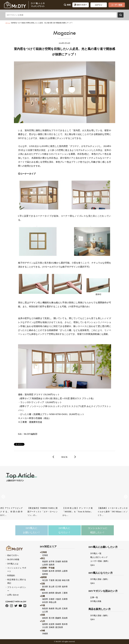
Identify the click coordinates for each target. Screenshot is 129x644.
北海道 (45, 555)
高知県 (65, 618)
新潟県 (45, 587)
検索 (121, 15)
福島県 (52, 565)
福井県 (65, 587)
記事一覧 (94, 597)
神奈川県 (66, 580)
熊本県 (65, 624)
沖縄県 (45, 634)
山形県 (45, 565)
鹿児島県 (59, 627)
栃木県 (52, 571)
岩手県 (52, 561)
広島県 (65, 609)
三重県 (65, 593)
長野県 (45, 574)
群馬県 (58, 571)
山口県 (45, 612)
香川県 (52, 618)
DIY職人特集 (96, 601)
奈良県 (45, 602)
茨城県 (45, 571)
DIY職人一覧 (96, 553)
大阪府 (58, 599)
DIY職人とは (13, 564)
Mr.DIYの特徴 (13, 559)
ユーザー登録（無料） (100, 561)
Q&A (92, 565)
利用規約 (11, 575)
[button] (126, 497)
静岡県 (52, 593)
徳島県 (45, 618)
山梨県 (65, 571)
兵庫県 (65, 599)
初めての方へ (13, 555)
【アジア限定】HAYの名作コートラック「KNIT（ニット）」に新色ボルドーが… (16, 512)
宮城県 (58, 561)
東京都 (58, 580)
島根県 (52, 609)
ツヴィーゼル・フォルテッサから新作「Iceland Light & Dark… (86, 510)
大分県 (45, 627)
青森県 (45, 561)
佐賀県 (52, 624)
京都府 (52, 599)
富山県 (52, 587)
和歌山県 (53, 602)
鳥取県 (45, 609)
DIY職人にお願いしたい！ (32, 530)
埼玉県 (45, 580)
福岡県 (45, 624)
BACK (64, 457)
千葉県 (52, 580)
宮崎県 (52, 627)
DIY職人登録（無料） (100, 579)
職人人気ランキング (99, 557)
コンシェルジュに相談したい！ (98, 530)
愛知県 (58, 593)
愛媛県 (58, 618)
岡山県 (58, 609)
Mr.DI (58, 642)
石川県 (58, 587)
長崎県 (58, 624)
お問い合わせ (13, 595)
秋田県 (65, 561)
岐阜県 (45, 593)
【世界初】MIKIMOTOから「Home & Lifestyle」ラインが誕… (51, 510)
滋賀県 (45, 599)
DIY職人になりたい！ (65, 530)
